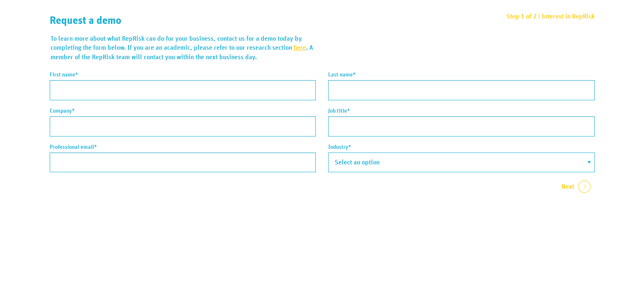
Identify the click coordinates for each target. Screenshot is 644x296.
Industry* (340, 147)
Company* (62, 111)
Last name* (342, 75)
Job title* (339, 111)
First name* (64, 75)
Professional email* (73, 147)
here (300, 48)
